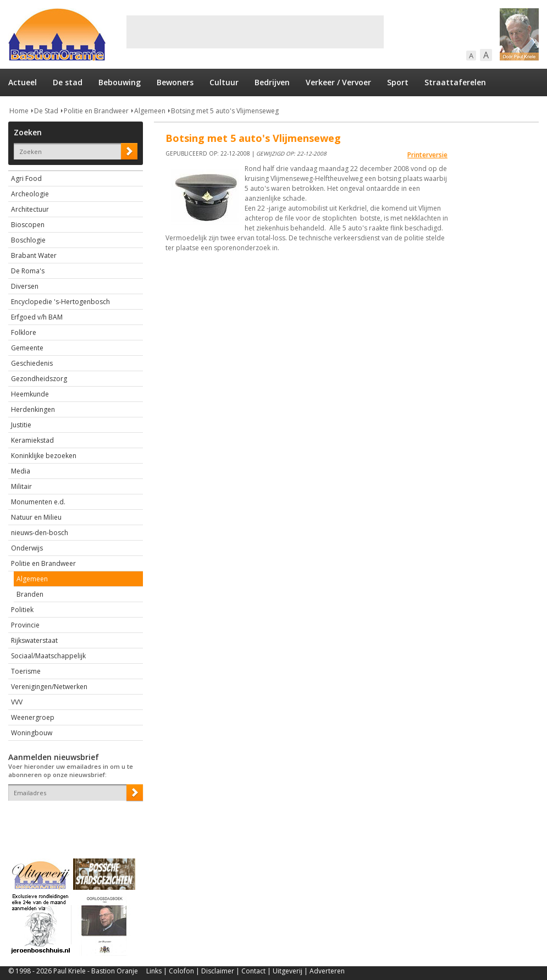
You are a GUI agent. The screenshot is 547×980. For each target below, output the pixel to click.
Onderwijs (27, 548)
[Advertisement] (255, 32)
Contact (253, 971)
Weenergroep (33, 717)
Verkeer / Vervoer (338, 82)
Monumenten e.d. (38, 502)
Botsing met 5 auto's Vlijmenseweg (225, 111)
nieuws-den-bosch (40, 533)
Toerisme (26, 671)
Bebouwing (120, 82)
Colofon (181, 971)
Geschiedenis (32, 363)
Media (21, 471)
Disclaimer (218, 971)
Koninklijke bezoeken (44, 456)
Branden (30, 594)
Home (19, 111)
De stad (68, 82)
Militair (21, 486)
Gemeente (27, 348)
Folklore (24, 332)
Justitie (21, 425)
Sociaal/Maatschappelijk (48, 656)
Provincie (25, 625)
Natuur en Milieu (36, 517)
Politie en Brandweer (96, 111)
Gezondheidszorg (39, 379)
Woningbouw (32, 733)
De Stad (46, 111)
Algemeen (150, 111)
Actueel (23, 82)
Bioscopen (28, 225)
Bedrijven (272, 82)
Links (154, 971)
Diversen (25, 286)
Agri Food (26, 178)
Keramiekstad (32, 440)
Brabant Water (34, 255)
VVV (17, 702)
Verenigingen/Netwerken (49, 687)
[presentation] (73, 820)
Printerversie (427, 155)
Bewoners (175, 82)
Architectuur (30, 209)
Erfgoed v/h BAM (37, 317)
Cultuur (224, 82)
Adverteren (327, 971)
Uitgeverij (288, 971)
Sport (398, 82)
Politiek (22, 610)
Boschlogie (28, 240)
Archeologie (30, 194)
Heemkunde (30, 394)
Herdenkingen (33, 409)
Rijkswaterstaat (34, 640)
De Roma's (28, 271)
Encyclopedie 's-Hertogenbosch (60, 302)
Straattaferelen (455, 82)
